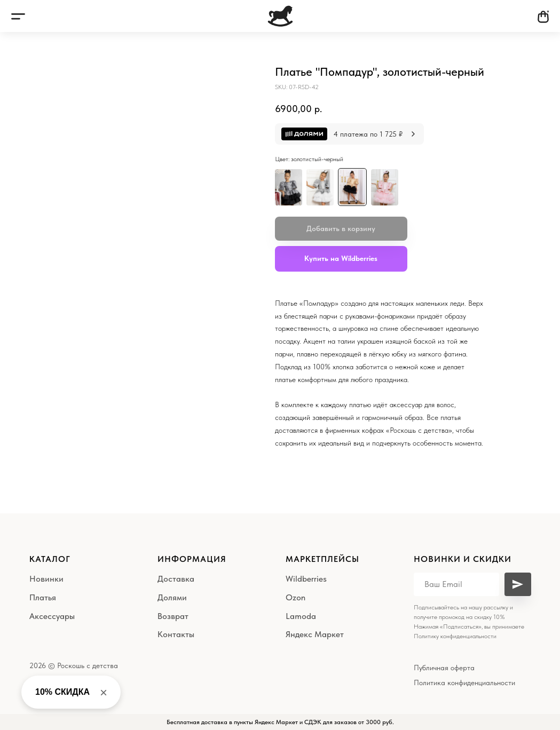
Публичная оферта (444, 668)
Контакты (176, 634)
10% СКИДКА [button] (62, 692)
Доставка (176, 579)
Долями (172, 597)
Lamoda (301, 616)
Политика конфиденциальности (464, 683)
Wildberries (306, 579)
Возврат (173, 616)
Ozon (295, 597)
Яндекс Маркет (315, 634)
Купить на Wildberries (341, 258)
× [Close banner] (104, 692)
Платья (43, 597)
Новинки (46, 579)
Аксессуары (52, 616)
